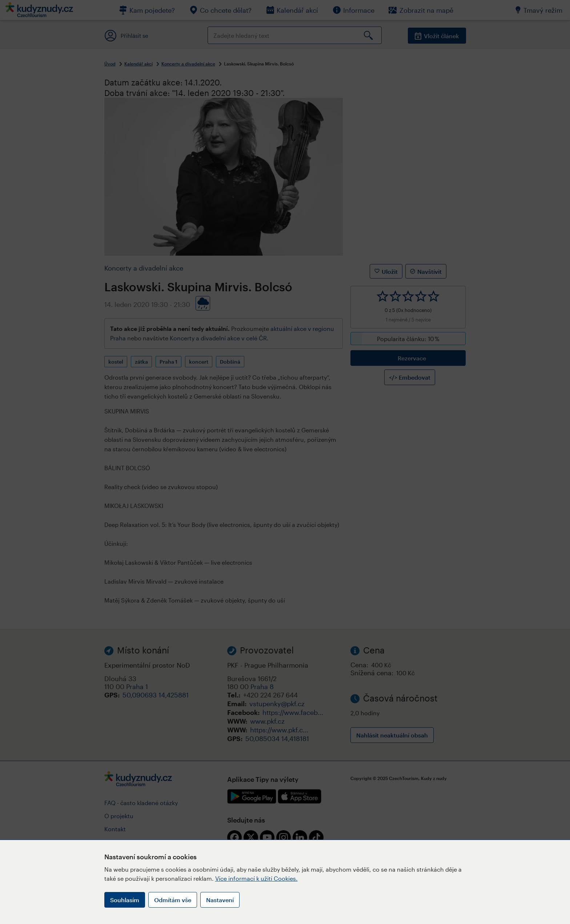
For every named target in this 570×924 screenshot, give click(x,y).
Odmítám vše (173, 900)
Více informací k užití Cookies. (256, 878)
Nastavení (220, 900)
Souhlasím (125, 900)
